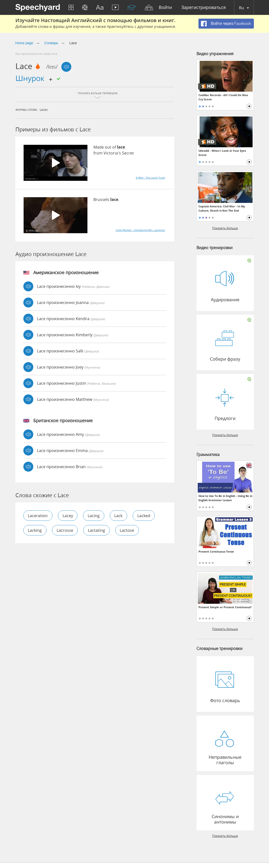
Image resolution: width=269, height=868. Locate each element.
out (108, 147)
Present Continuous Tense (216, 551)
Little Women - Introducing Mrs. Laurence (140, 230)
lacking (35, 530)
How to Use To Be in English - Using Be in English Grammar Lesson (225, 498)
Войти (165, 8)
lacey (68, 516)
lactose (128, 530)
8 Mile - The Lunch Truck (150, 178)
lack (119, 516)
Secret (128, 153)
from (98, 153)
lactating (97, 530)
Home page (24, 43)
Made (99, 147)
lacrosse (65, 530)
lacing (94, 516)
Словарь (51, 43)
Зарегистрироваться (204, 8)
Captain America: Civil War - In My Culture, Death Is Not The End (222, 208)
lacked (145, 516)
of (114, 147)
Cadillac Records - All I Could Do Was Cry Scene (223, 97)
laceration (38, 516)
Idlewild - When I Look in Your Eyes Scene (222, 153)
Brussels (101, 199)
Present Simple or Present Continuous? (225, 607)
